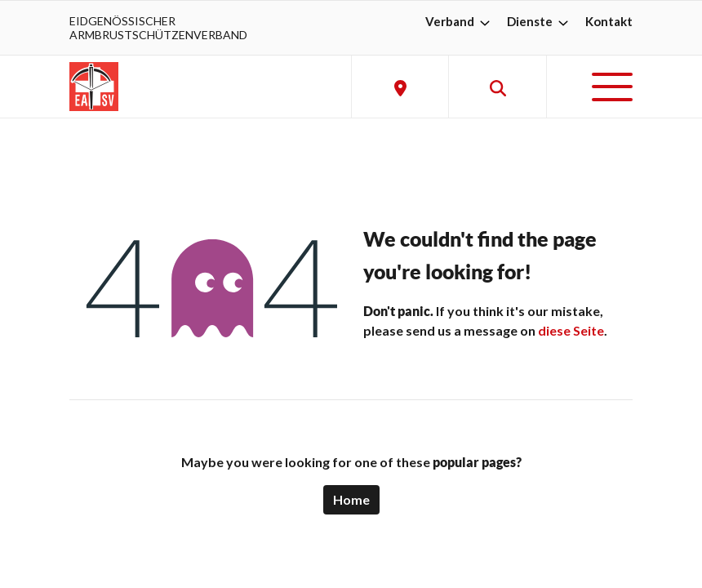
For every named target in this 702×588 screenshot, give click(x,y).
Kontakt (609, 21)
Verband (460, 21)
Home (351, 499)
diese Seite (571, 330)
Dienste (540, 21)
